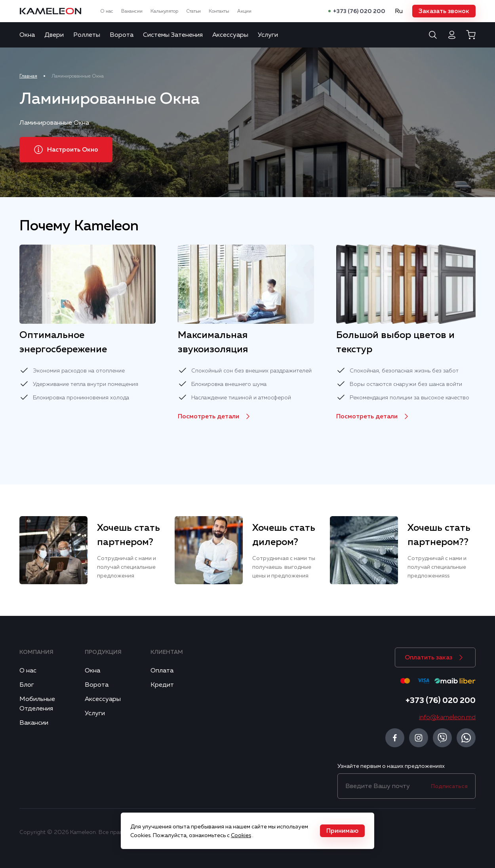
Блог (27, 685)
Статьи (193, 11)
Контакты (219, 11)
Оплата (162, 670)
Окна (27, 35)
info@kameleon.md (447, 717)
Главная (28, 76)
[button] (444, 11)
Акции (244, 11)
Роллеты (87, 35)
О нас (107, 11)
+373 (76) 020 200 (359, 11)
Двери (54, 35)
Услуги (268, 35)
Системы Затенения (173, 35)
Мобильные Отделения (37, 704)
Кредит (162, 685)
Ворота (122, 35)
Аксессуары (230, 35)
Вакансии (132, 11)
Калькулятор (164, 11)
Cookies (241, 835)
